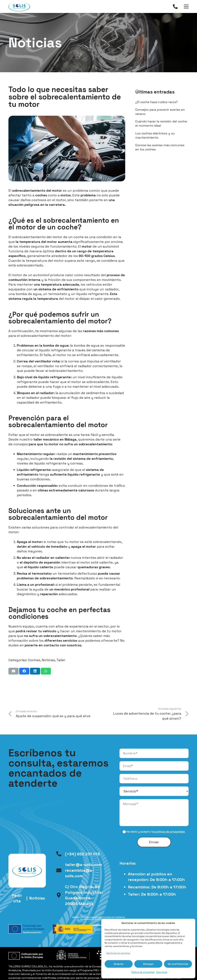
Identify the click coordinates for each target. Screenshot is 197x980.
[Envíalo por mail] (13, 671)
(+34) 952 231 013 (82, 854)
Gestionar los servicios (118, 953)
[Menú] (186, 7)
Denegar (148, 964)
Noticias (48, 660)
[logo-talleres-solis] (19, 7)
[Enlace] (176, 7)
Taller (61, 660)
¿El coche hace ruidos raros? (156, 102)
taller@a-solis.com (84, 865)
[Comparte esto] (24, 671)
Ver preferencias (178, 964)
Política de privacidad (143, 972)
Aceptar (119, 964)
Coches (34, 660)
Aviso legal (162, 972)
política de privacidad (169, 832)
